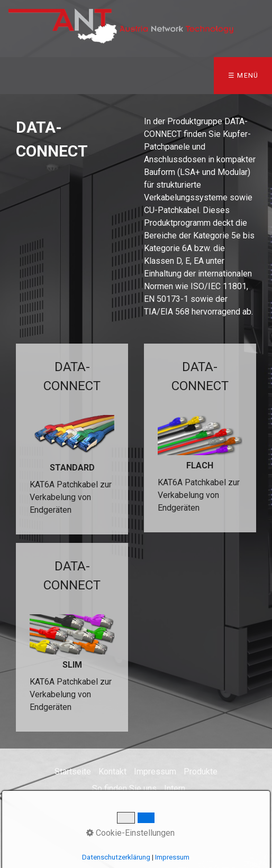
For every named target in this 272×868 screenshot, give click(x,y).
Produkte (201, 772)
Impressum (155, 772)
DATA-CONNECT (72, 439)
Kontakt (112, 772)
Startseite (73, 772)
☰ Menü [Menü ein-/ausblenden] (243, 75)
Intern (175, 788)
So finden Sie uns (124, 788)
